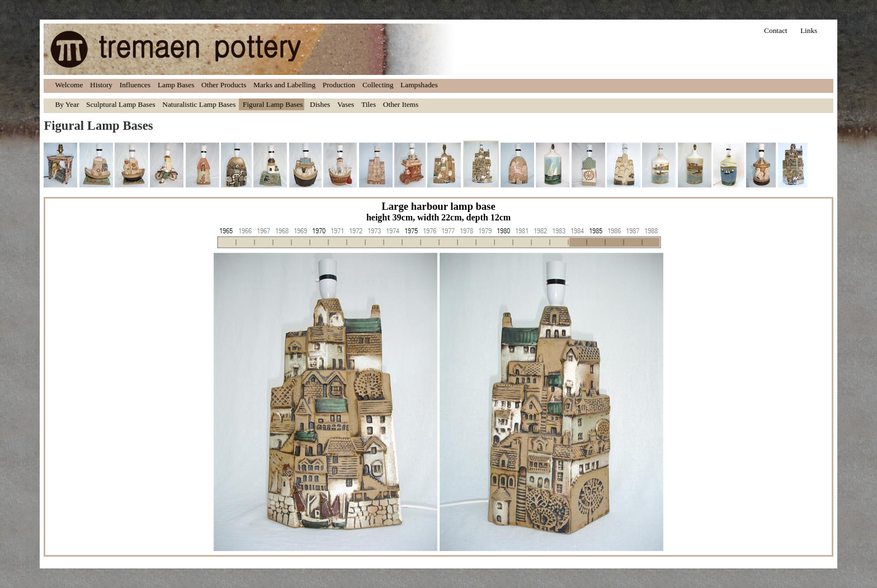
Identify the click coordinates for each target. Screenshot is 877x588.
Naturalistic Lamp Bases (199, 104)
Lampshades (419, 85)
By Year (67, 104)
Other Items (401, 104)
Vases (346, 104)
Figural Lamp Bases (273, 104)
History (101, 85)
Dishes (320, 104)
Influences (135, 85)
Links (809, 30)
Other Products (224, 85)
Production (339, 85)
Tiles (369, 104)
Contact (775, 30)
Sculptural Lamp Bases (121, 104)
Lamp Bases (176, 85)
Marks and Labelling (284, 85)
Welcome (69, 85)
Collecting (378, 85)
